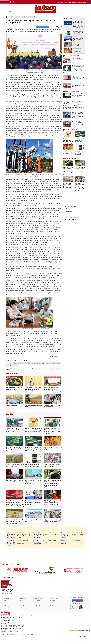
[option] (18, 575)
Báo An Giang (15, 365)
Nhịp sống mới (7, 611)
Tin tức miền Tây (8, 613)
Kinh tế (17, 17)
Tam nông (22, 611)
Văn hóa (21, 609)
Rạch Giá (54, 363)
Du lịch (52, 611)
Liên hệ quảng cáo (63, 2)
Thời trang (37, 611)
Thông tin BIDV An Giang (72, 91)
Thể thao (37, 609)
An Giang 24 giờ (23, 604)
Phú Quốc (59, 363)
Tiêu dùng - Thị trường (71, 130)
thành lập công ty (72, 220)
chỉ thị (19, 363)
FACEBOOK (75, 607)
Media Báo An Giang (24, 613)
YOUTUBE (81, 607)
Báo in (81, 636)
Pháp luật (52, 606)
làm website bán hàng (73, 222)
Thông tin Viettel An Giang (73, 56)
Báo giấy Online (73, 2)
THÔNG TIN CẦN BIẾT (7, 583)
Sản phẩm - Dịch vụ (70, 158)
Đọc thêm (10, 416)
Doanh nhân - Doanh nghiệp (29, 17)
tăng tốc (34, 363)
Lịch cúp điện (83, 2)
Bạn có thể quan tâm (14, 374)
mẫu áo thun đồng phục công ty (72, 217)
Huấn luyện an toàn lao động (71, 206)
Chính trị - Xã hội (39, 604)
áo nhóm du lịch (68, 209)
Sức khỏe (52, 609)
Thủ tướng (15, 363)
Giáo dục (21, 606)
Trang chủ (10, 17)
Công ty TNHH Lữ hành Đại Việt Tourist (73, 204)
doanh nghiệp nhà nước (27, 363)
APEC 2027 (48, 363)
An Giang (9, 365)
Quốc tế (5, 609)
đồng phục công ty (69, 211)
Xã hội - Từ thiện (54, 604)
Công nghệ (37, 606)
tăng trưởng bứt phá (41, 363)
